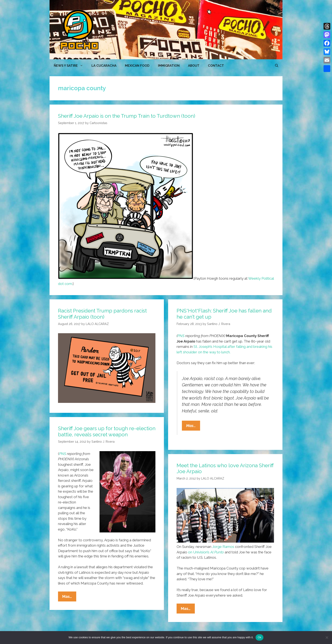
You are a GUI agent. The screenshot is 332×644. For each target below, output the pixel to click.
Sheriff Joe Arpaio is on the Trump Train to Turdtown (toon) (127, 116)
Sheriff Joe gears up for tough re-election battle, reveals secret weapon (107, 431)
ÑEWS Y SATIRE (71, 66)
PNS (181, 336)
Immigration (169, 66)
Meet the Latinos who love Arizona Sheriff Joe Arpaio (225, 468)
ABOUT (194, 66)
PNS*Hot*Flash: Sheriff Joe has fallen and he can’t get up (224, 314)
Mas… (193, 427)
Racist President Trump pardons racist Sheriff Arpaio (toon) (102, 314)
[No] (327, 637)
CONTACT (216, 66)
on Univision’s (206, 552)
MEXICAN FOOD (137, 66)
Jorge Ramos (223, 547)
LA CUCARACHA (104, 66)
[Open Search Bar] (277, 66)
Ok (259, 637)
